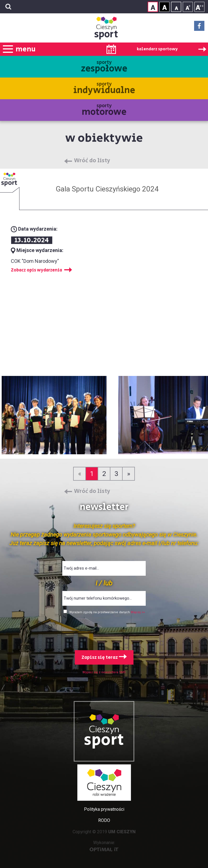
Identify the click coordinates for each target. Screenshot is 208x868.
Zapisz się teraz (104, 657)
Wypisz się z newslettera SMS (104, 672)
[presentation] (104, 631)
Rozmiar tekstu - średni (188, 7)
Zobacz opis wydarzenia (36, 270)
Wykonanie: (104, 846)
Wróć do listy (92, 161)
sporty (104, 67)
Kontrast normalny (153, 7)
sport (106, 34)
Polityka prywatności (104, 809)
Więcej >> (138, 612)
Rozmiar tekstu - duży (200, 7)
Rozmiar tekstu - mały (176, 7)
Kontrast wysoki (164, 7)
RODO (104, 820)
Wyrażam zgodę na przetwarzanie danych (100, 612)
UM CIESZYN (122, 832)
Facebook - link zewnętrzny (199, 28)
